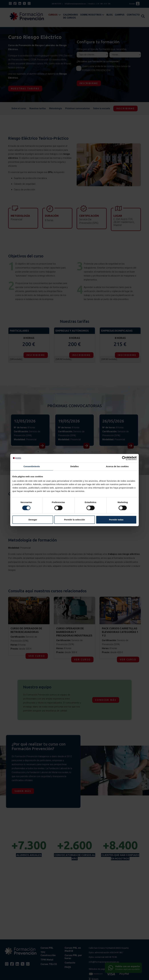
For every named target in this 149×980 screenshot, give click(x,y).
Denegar (33, 520)
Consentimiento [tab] (32, 466)
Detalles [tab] (74, 466)
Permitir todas (116, 520)
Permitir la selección (74, 520)
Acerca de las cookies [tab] (117, 466)
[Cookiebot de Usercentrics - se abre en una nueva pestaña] (124, 458)
